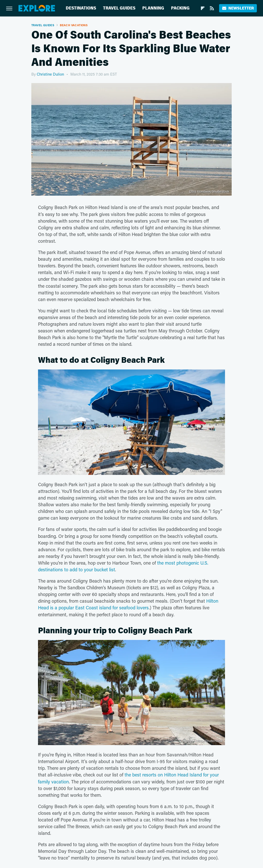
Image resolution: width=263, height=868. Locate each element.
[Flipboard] (203, 8)
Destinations (81, 8)
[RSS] (212, 8)
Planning (153, 8)
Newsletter (238, 8)
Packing (180, 8)
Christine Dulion (50, 74)
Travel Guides (119, 8)
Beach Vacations (74, 25)
